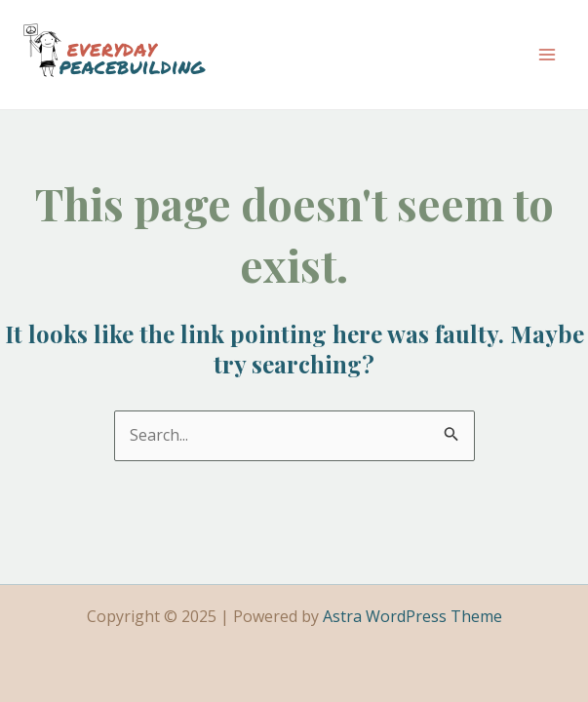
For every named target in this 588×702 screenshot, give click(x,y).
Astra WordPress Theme (412, 616)
